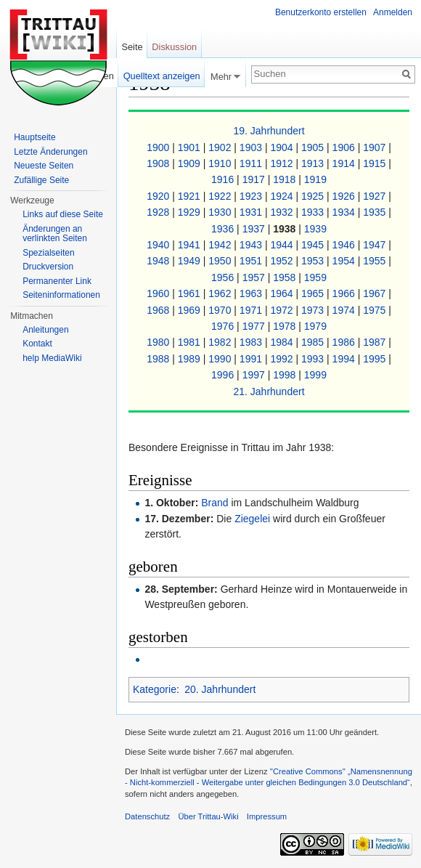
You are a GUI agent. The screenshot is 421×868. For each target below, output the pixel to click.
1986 (345, 342)
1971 (252, 310)
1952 (283, 261)
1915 (376, 163)
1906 (345, 147)
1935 (376, 212)
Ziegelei (252, 519)
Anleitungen (45, 330)
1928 (159, 212)
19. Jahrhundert (269, 131)
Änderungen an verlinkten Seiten (55, 234)
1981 (191, 342)
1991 (252, 359)
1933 (314, 212)
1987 (376, 342)
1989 (191, 359)
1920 (159, 196)
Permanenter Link (57, 281)
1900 (159, 147)
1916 (224, 179)
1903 (252, 147)
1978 (286, 326)
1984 (283, 342)
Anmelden (393, 12)
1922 (221, 196)
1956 (224, 277)
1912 (283, 163)
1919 (315, 179)
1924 (283, 196)
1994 (345, 359)
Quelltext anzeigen (162, 76)
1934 (345, 212)
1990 (221, 359)
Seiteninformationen (61, 295)
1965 (314, 293)
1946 (345, 245)
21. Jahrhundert (269, 392)
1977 (255, 326)
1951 (252, 261)
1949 (191, 261)
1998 (286, 375)
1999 (315, 375)
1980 (159, 342)
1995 (376, 359)
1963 (252, 293)
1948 (159, 261)
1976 (224, 326)
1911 (252, 163)
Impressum (267, 816)
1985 (314, 342)
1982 (221, 342)
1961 (191, 293)
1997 (255, 375)
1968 (159, 310)
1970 (221, 310)
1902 (221, 147)
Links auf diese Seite (63, 214)
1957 (255, 277)
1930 (221, 212)
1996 (224, 375)
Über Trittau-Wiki (208, 816)
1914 (345, 163)
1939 (315, 229)
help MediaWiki (52, 358)
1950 (221, 261)
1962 (221, 293)
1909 (191, 163)
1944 (283, 245)
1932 (283, 212)
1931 (252, 212)
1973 (314, 310)
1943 (252, 245)
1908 (159, 163)
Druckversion (48, 267)
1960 (159, 293)
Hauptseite (34, 137)
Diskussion (174, 47)
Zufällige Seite (41, 180)
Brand (214, 503)
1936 (224, 229)
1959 (315, 277)
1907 (376, 147)
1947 (376, 245)
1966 (345, 293)
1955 (376, 261)
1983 (252, 342)
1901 (191, 147)
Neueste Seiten (44, 166)
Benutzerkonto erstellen (321, 12)
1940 (159, 245)
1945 (314, 245)
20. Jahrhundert (220, 689)
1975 (376, 310)
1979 (315, 326)
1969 (191, 310)
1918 (286, 179)
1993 (314, 359)
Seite (132, 47)
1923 (252, 196)
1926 (345, 196)
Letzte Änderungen (50, 152)
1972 (283, 310)
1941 (191, 245)
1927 (376, 196)
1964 (283, 293)
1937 (255, 229)
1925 (314, 196)
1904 (283, 147)
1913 (314, 163)
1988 (159, 359)
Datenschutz (147, 816)
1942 (221, 245)
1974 (345, 310)
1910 (221, 163)
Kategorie (155, 689)
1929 (191, 212)
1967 (376, 293)
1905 (314, 147)
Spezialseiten (48, 253)
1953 (314, 261)
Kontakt (37, 344)
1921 (191, 196)
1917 (255, 179)
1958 (286, 277)
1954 (345, 261)
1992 (283, 359)
